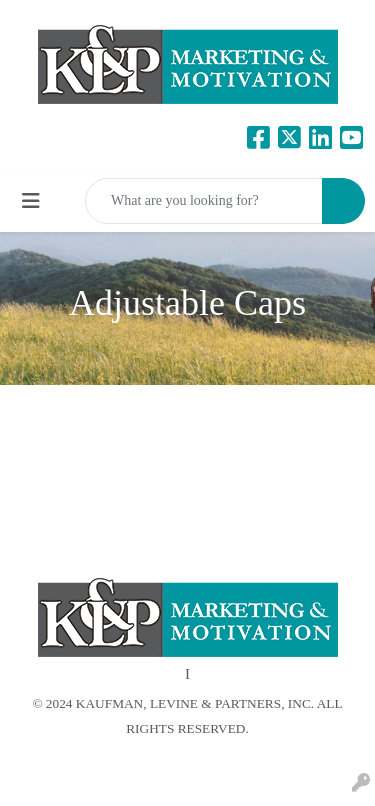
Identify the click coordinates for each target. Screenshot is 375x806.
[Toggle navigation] (31, 201)
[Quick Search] (204, 201)
